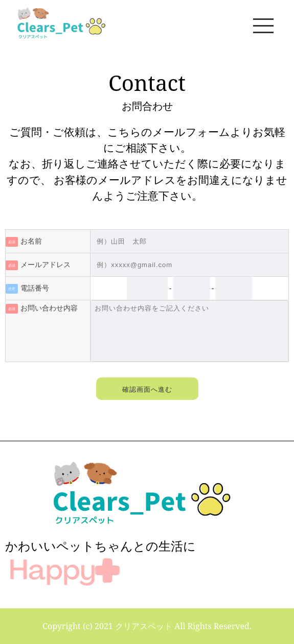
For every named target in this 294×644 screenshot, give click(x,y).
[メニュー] (263, 26)
